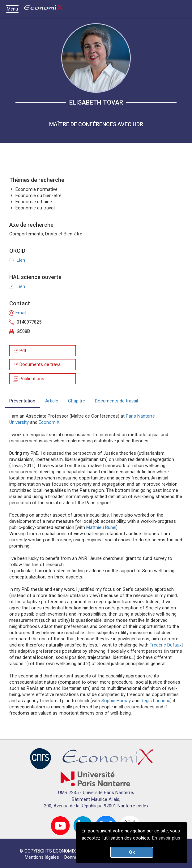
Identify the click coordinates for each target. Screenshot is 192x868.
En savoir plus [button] (166, 838)
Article (52, 401)
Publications (28, 379)
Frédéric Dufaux (166, 645)
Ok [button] (132, 852)
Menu (14, 9)
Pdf (19, 350)
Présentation (22, 401)
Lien (17, 260)
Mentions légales (42, 857)
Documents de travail (37, 365)
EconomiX (49, 422)
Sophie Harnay (116, 701)
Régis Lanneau (156, 701)
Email (18, 313)
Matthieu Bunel (101, 527)
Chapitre (77, 401)
